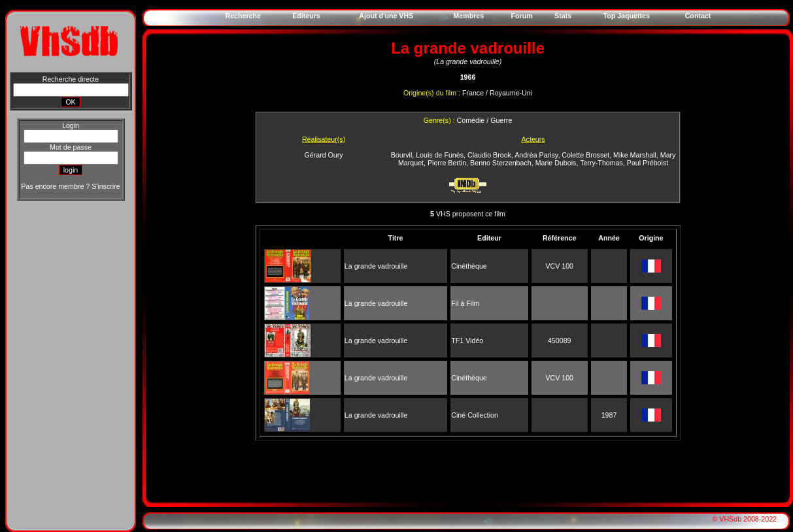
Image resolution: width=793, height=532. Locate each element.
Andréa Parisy (536, 155)
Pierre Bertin (447, 163)
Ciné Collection (475, 415)
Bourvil (402, 155)
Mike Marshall (635, 155)
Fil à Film (465, 303)
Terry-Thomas (601, 163)
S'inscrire (106, 186)
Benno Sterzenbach (501, 163)
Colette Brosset (585, 155)
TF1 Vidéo (467, 341)
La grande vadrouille (376, 266)
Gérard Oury (323, 155)
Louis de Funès (440, 155)
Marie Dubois (556, 163)
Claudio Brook (489, 155)
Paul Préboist (648, 163)
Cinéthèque (469, 266)
